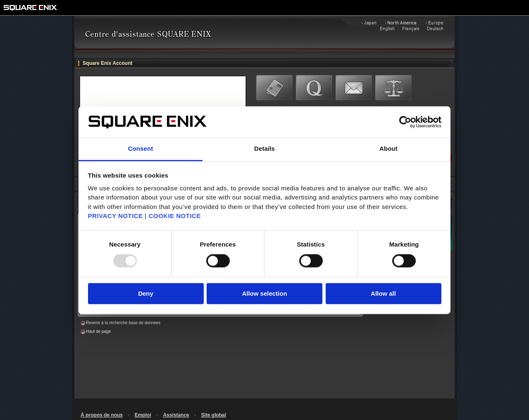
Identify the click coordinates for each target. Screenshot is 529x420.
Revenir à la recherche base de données (123, 323)
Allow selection (264, 294)
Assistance (176, 415)
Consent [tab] (141, 149)
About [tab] (388, 149)
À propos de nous (102, 415)
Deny (146, 294)
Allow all (383, 294)
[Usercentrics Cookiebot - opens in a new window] (405, 122)
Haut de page (98, 331)
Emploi (143, 415)
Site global (213, 415)
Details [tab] (264, 149)
